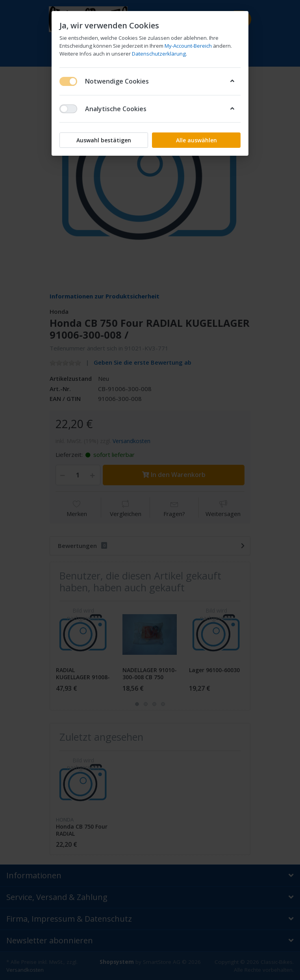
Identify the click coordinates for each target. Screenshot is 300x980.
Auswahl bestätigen (104, 140)
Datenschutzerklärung (159, 54)
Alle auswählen (196, 140)
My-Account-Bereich (188, 46)
